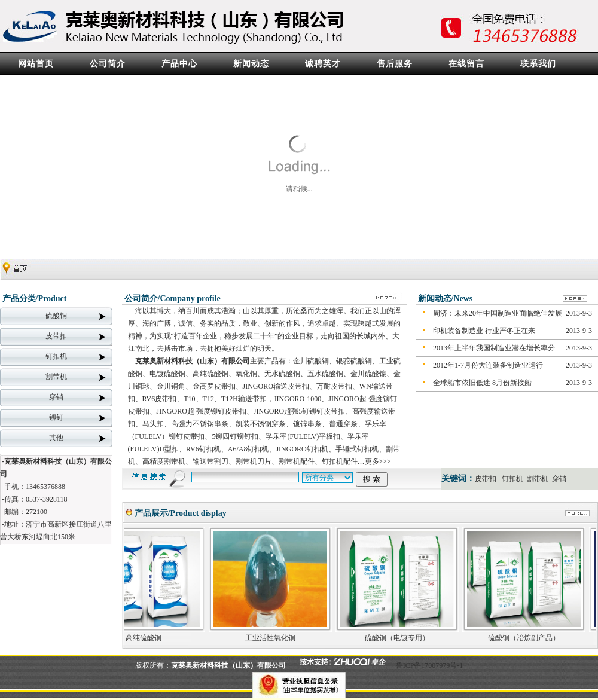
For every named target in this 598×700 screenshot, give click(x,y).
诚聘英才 (323, 64)
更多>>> (378, 461)
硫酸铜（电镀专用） (404, 638)
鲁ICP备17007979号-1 (430, 665)
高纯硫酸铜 (150, 638)
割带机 (56, 377)
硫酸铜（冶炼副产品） (530, 638)
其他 (56, 438)
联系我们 (538, 64)
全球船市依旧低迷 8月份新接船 (482, 383)
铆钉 (56, 417)
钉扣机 (56, 356)
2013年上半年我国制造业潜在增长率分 (494, 348)
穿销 (56, 397)
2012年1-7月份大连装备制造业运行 (488, 365)
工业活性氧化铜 (277, 638)
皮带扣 (56, 336)
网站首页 (36, 64)
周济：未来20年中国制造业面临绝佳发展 (498, 313)
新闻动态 (251, 64)
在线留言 (466, 64)
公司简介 (108, 64)
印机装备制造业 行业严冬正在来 (484, 331)
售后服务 (395, 64)
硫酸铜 (56, 316)
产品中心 (179, 64)
